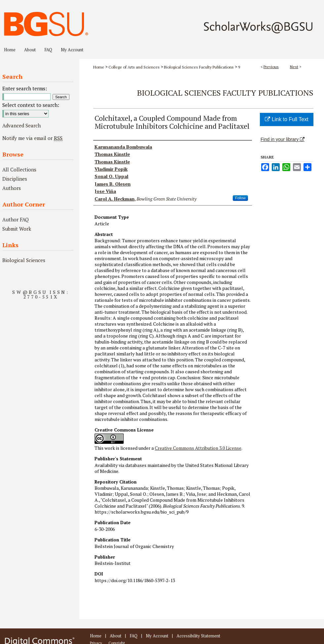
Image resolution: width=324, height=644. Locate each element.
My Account (157, 636)
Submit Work (17, 229)
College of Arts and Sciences (134, 67)
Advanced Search (21, 125)
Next (294, 67)
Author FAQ (16, 219)
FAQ (134, 636)
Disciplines (15, 179)
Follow (240, 198)
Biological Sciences (24, 260)
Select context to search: (31, 105)
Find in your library (283, 139)
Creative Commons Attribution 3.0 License (198, 448)
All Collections (19, 169)
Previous (271, 67)
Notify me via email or (32, 138)
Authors (12, 188)
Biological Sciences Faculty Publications (199, 67)
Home (99, 67)
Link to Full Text (286, 119)
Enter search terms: (25, 88)
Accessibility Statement (198, 636)
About (116, 636)
